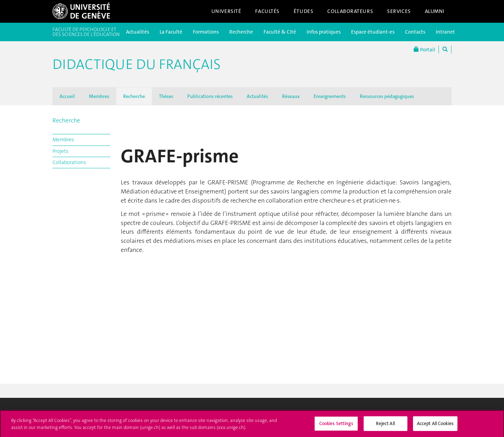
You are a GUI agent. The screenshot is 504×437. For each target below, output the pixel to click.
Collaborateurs (350, 11)
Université (226, 11)
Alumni (435, 11)
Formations (206, 32)
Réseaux (291, 96)
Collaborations (69, 162)
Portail (424, 50)
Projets (60, 151)
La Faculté (171, 32)
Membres (99, 96)
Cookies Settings (336, 425)
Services (399, 11)
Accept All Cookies (435, 425)
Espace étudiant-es (373, 32)
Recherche (241, 32)
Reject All (385, 425)
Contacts (415, 32)
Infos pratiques (324, 32)
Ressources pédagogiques (387, 96)
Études (303, 11)
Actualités (138, 32)
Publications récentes (210, 96)
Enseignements (330, 96)
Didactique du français (136, 64)
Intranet (445, 32)
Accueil (67, 96)
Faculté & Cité (280, 32)
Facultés (267, 11)
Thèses (166, 96)
